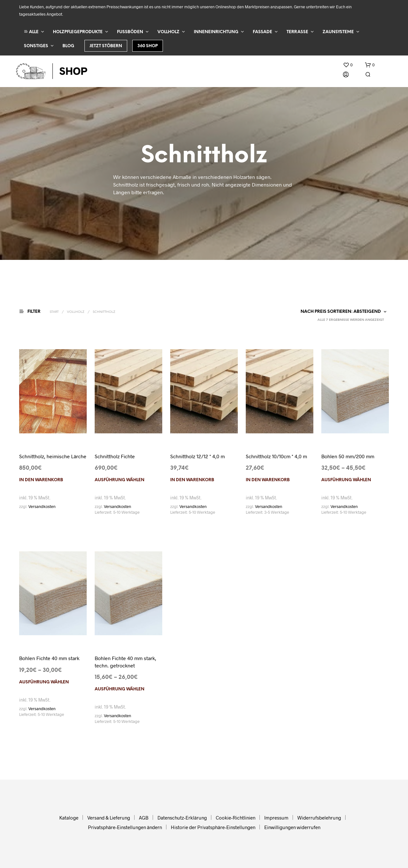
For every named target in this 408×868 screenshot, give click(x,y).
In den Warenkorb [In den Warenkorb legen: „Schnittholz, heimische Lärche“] (41, 480)
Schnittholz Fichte (115, 456)
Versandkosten (42, 506)
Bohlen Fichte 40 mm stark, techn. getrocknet (125, 662)
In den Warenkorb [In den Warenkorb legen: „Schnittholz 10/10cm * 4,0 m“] (268, 480)
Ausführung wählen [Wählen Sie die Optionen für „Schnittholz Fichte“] (120, 480)
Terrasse (297, 32)
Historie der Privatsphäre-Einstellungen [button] (213, 827)
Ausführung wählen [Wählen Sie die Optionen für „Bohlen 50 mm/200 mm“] (346, 480)
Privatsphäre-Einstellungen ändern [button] (125, 827)
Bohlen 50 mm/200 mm (348, 456)
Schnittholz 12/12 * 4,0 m (197, 456)
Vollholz (168, 32)
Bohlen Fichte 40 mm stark (49, 658)
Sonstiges (36, 46)
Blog (68, 46)
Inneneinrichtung (216, 32)
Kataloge (69, 818)
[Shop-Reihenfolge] (342, 312)
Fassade (262, 32)
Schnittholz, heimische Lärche (53, 456)
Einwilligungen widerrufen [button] (292, 827)
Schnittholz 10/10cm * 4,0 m (276, 456)
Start (54, 312)
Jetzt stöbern (106, 46)
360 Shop (148, 46)
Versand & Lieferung (109, 818)
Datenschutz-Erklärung (182, 818)
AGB (144, 818)
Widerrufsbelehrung (319, 818)
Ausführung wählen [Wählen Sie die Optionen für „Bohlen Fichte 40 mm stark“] (44, 682)
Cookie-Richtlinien (236, 818)
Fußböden (130, 32)
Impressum (276, 818)
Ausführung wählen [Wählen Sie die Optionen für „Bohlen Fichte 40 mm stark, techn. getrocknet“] (120, 689)
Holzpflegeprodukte (78, 32)
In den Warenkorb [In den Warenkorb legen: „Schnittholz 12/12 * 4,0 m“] (192, 480)
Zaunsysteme (338, 32)
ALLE (31, 32)
